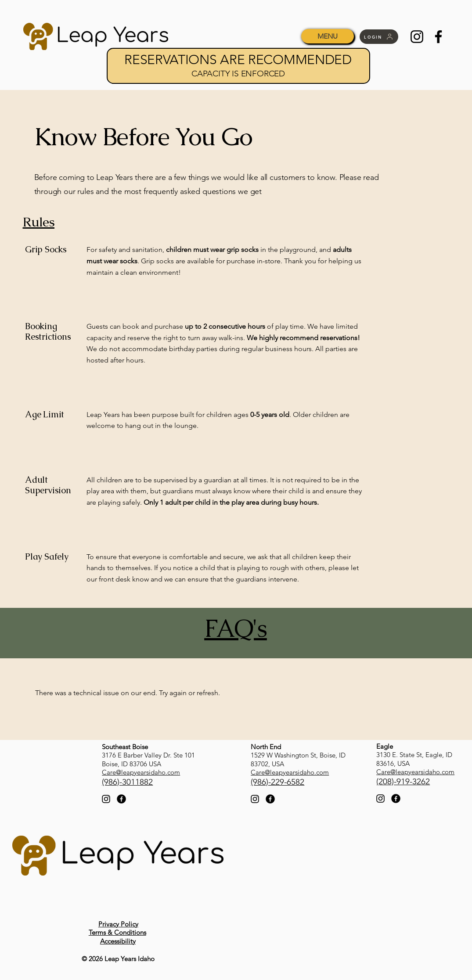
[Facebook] (438, 37)
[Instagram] (417, 37)
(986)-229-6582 (277, 782)
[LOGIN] (379, 37)
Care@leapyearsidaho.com (141, 772)
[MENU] (328, 36)
